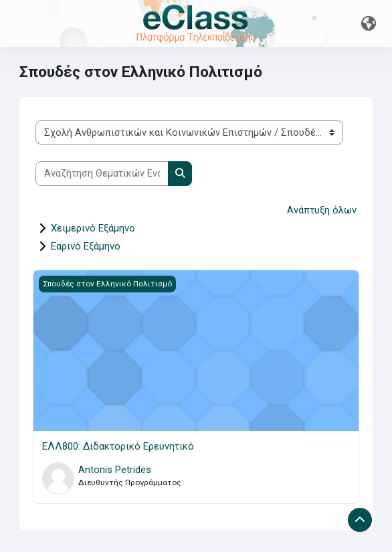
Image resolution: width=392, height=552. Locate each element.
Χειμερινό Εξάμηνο (93, 228)
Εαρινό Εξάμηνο (86, 246)
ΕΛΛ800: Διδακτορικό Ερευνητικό (118, 446)
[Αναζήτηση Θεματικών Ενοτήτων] (102, 173)
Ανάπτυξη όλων (322, 210)
